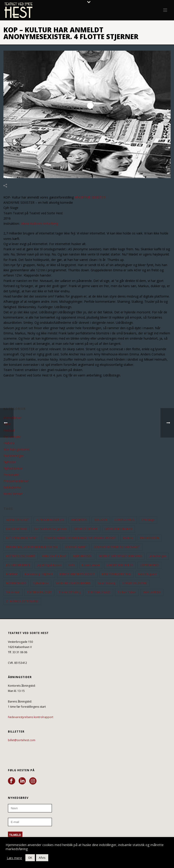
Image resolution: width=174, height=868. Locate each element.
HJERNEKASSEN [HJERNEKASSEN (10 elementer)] (82, 556)
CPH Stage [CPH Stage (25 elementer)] (148, 520)
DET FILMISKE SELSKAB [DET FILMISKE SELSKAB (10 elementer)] (118, 529)
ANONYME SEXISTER (90, 197)
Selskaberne (12, 487)
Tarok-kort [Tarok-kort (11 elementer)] (13, 592)
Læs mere (14, 858)
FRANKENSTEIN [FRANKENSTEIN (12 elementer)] (150, 538)
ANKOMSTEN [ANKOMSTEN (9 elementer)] (79, 520)
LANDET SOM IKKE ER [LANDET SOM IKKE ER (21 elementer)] (120, 565)
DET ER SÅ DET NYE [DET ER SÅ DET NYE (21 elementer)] (86, 529)
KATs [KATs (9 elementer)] (72, 565)
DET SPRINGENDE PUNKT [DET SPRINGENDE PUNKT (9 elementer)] (22, 538)
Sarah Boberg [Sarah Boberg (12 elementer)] (106, 583)
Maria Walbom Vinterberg (39, 224)
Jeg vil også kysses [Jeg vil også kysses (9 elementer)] (49, 565)
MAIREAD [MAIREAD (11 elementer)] (12, 574)
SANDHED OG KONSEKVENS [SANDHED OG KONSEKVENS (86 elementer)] (73, 583)
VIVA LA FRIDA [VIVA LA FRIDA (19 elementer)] (152, 592)
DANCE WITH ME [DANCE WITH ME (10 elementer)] (17, 529)
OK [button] (30, 858)
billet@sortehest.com (22, 740)
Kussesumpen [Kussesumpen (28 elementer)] (91, 565)
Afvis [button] (42, 858)
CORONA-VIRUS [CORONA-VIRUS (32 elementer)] (124, 520)
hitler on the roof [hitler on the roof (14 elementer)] (54, 556)
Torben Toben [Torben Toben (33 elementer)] (127, 592)
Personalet (11, 475)
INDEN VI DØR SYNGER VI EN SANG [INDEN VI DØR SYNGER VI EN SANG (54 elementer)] (120, 556)
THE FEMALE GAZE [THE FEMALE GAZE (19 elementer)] (99, 592)
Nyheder (10, 462)
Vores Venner (13, 494)
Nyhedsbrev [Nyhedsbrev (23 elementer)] (41, 583)
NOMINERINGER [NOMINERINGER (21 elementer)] (16, 583)
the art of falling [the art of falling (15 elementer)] (70, 592)
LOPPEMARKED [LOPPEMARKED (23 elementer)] (149, 565)
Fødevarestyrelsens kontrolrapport (31, 717)
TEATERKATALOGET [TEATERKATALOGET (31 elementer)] (39, 592)
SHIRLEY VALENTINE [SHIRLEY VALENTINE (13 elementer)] (135, 583)
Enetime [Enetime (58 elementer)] (128, 538)
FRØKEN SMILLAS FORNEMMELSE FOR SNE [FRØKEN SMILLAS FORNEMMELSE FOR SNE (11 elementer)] (32, 547)
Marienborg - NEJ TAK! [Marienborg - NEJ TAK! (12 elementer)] (39, 574)
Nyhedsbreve (13, 468)
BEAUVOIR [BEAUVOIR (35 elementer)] (101, 520)
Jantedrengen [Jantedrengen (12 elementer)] (158, 556)
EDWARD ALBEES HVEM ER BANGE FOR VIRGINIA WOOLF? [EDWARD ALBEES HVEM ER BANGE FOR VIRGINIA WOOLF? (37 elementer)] (80, 538)
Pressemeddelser (16, 481)
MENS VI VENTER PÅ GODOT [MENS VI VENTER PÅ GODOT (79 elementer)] (77, 574)
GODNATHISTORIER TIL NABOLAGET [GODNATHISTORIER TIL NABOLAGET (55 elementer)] (117, 547)
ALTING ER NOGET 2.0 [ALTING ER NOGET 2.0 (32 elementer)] (50, 520)
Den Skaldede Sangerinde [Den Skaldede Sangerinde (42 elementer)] (50, 529)
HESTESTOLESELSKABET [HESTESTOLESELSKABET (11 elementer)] (21, 556)
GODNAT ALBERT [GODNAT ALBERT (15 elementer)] (76, 547)
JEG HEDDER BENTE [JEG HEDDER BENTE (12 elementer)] (18, 565)
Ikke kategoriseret (17, 449)
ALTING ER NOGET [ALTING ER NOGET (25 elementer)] (18, 520)
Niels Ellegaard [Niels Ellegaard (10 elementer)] (147, 574)
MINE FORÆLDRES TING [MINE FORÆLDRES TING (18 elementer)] (116, 574)
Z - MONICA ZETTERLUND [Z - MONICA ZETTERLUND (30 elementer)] (22, 601)
